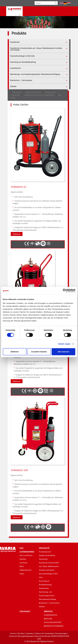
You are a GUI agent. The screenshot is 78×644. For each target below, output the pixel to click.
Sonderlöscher (15, 68)
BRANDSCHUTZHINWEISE (54, 626)
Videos (22, 574)
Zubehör (13, 86)
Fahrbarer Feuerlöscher (33, 92)
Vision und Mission (26, 555)
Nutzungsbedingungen (26, 636)
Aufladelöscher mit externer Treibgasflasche (39, 95)
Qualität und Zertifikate (47, 555)
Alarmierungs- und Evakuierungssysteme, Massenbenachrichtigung (35, 74)
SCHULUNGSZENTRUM (53, 622)
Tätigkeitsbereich (25, 570)
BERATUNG (48, 619)
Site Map (21, 633)
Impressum (13, 636)
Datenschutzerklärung (42, 636)
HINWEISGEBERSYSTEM (60, 636)
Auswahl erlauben (39, 352)
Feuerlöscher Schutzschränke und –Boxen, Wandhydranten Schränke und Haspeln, (36, 49)
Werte (22, 566)
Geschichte (23, 563)
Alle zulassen (63, 352)
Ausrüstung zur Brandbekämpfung (23, 62)
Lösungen (25, 611)
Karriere (13, 633)
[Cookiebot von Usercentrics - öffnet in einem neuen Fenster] (65, 290)
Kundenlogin (50, 633)
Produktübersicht (45, 552)
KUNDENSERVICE (50, 615)
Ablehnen (15, 352)
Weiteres (17, 234)
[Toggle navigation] (18, 15)
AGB (39, 639)
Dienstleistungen (61, 633)
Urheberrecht (39, 633)
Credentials (29, 633)
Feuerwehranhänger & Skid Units (22, 56)
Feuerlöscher (15, 42)
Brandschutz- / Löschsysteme (21, 80)
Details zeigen (64, 344)
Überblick (23, 559)
